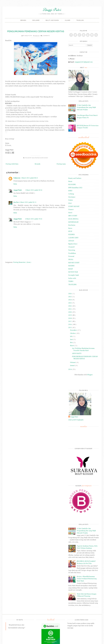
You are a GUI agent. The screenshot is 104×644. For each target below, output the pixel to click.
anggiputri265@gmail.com (84, 62)
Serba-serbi (72, 278)
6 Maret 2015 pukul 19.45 (34, 219)
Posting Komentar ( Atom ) (22, 262)
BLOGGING (72, 184)
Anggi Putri (52, 10)
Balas (15, 184)
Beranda (23, 20)
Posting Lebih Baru (12, 164)
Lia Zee (16, 202)
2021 (70, 309)
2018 (70, 318)
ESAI (70, 203)
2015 (70, 327)
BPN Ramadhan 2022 (75, 188)
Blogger (90, 375)
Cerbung (71, 194)
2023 (70, 303)
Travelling (80, 20)
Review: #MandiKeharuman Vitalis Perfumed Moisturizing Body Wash (87, 579)
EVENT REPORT (74, 206)
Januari (73, 365)
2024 (70, 300)
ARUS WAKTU (77, 353)
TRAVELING (72, 284)
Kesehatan (72, 225)
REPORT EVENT (74, 263)
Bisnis (70, 181)
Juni (72, 339)
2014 (70, 369)
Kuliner (68, 20)
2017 (70, 321)
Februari (73, 362)
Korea (70, 228)
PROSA (71, 259)
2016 (70, 324)
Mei (72, 342)
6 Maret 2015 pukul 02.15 (28, 202)
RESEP (71, 269)
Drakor (71, 200)
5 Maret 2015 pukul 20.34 (34, 190)
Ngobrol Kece (73, 244)
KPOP (70, 231)
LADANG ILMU (73, 238)
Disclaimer (36, 20)
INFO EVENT (45, 158)
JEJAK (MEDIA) (73, 219)
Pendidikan (72, 253)
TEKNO (71, 281)
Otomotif (71, 247)
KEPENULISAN (73, 222)
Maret (72, 346)
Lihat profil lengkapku (76, 420)
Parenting (72, 250)
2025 (70, 297)
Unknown (17, 178)
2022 (70, 306)
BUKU (70, 191)
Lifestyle (71, 241)
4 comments (46, 36)
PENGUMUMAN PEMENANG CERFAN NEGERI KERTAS (36, 31)
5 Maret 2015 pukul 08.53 (29, 178)
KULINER (71, 234)
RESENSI (71, 266)
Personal (71, 256)
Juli (71, 336)
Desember (74, 330)
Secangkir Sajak (74, 275)
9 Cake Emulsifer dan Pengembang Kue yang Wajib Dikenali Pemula (86, 107)
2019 (70, 315)
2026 (70, 294)
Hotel (70, 213)
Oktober (73, 333)
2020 (70, 312)
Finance (71, 209)
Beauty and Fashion (52, 20)
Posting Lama (61, 164)
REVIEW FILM (73, 272)
